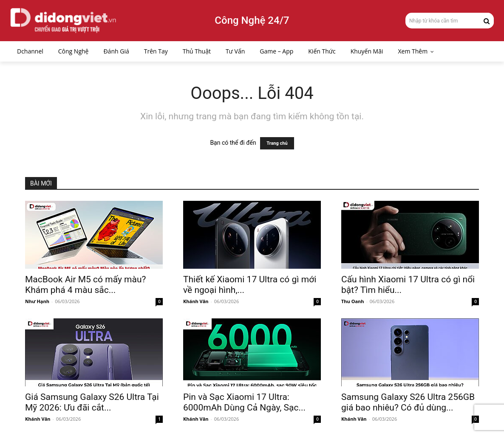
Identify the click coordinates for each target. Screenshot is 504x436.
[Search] (487, 20)
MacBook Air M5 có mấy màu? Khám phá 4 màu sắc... (85, 285)
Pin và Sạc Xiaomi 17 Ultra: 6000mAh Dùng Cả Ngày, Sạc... (244, 402)
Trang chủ (277, 143)
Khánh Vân (196, 301)
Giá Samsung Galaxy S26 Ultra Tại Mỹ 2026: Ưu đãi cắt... (92, 402)
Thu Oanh (353, 301)
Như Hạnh (37, 301)
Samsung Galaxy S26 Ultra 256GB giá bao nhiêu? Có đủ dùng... (408, 402)
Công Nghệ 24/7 (252, 20)
